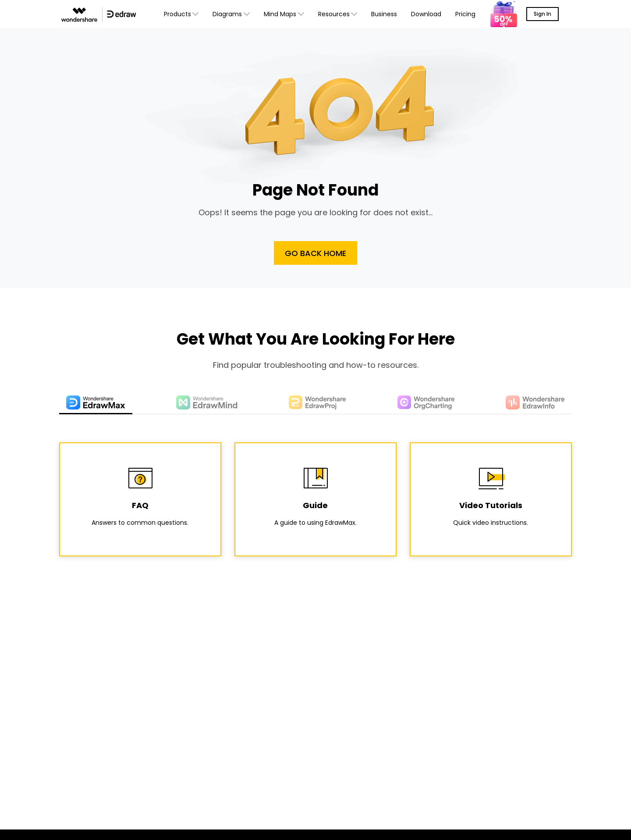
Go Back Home (315, 253)
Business (384, 14)
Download (426, 14)
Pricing (465, 14)
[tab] (96, 403)
